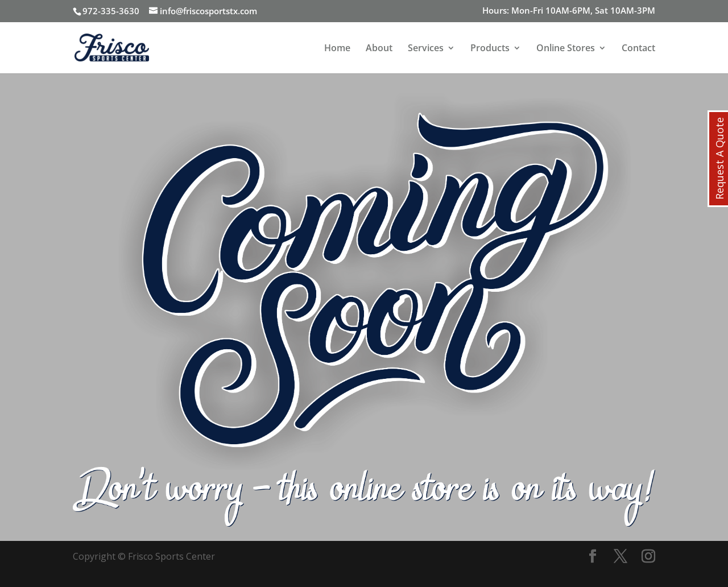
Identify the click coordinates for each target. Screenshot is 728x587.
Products (490, 49)
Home (337, 49)
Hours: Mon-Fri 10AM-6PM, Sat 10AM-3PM (569, 11)
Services (426, 49)
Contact (638, 49)
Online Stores (566, 49)
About (379, 49)
